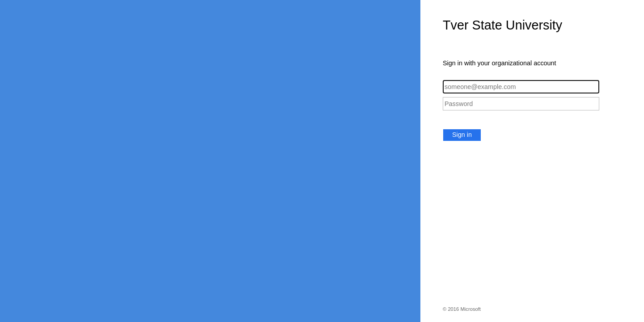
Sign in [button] (462, 135)
